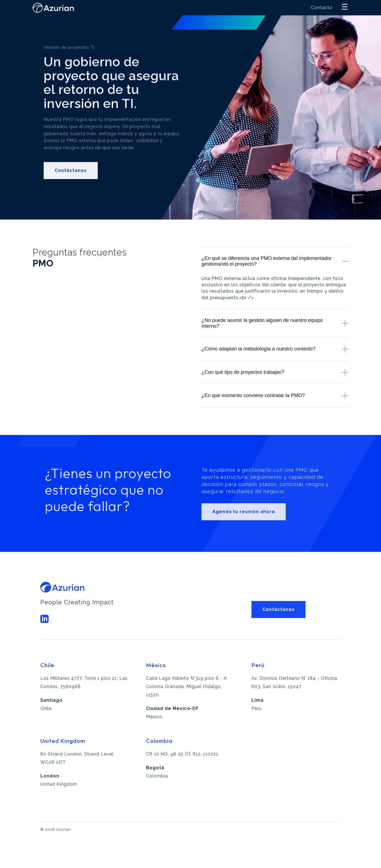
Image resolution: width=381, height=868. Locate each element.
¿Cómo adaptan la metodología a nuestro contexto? (275, 349)
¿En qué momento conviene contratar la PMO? (275, 396)
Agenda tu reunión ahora (244, 529)
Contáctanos (71, 182)
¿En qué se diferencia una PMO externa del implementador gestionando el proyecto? (275, 261)
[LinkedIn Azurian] (44, 633)
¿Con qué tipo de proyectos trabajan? (275, 372)
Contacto (322, 8)
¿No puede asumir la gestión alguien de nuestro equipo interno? (275, 323)
